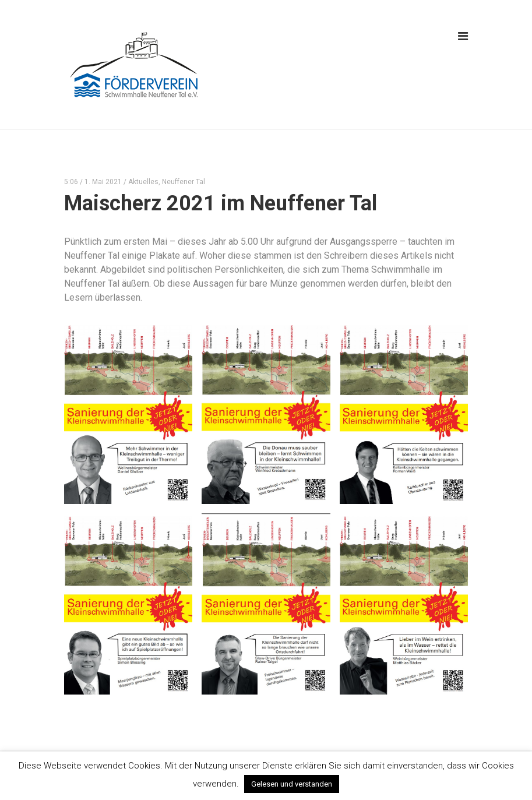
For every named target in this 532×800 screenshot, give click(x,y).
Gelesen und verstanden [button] (292, 784)
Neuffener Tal (184, 182)
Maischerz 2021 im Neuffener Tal (221, 203)
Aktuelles (143, 182)
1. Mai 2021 (103, 182)
